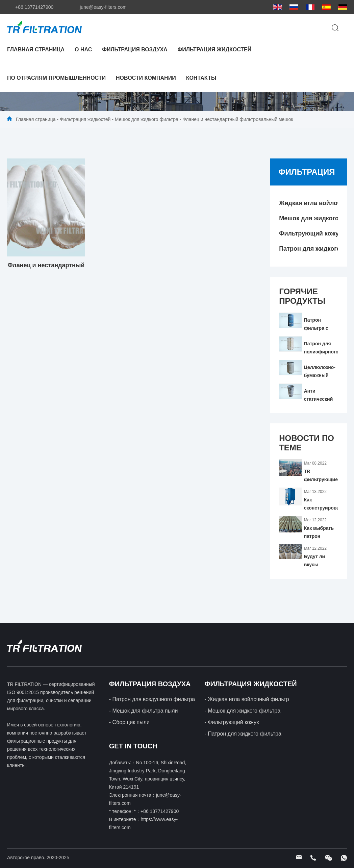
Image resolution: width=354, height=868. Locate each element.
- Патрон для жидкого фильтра (243, 734)
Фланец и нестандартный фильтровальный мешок (238, 119)
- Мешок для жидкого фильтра (242, 711)
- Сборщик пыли (129, 722)
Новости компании (146, 78)
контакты (201, 78)
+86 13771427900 (34, 7)
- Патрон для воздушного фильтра (152, 699)
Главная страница (36, 49)
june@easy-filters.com (103, 7)
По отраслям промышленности (56, 78)
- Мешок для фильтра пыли (144, 711)
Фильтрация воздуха (135, 49)
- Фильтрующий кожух (232, 722)
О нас (83, 49)
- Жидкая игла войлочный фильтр (247, 699)
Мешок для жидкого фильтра (147, 119)
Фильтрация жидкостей (215, 49)
